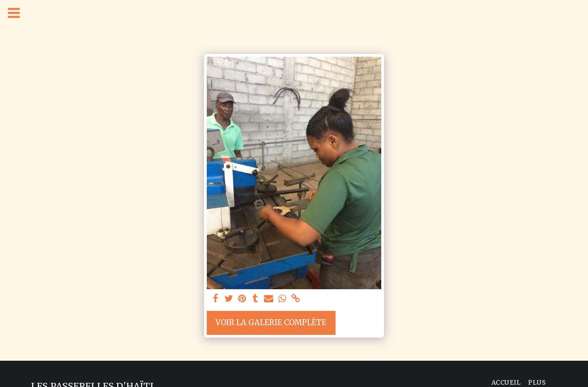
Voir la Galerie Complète (271, 323)
